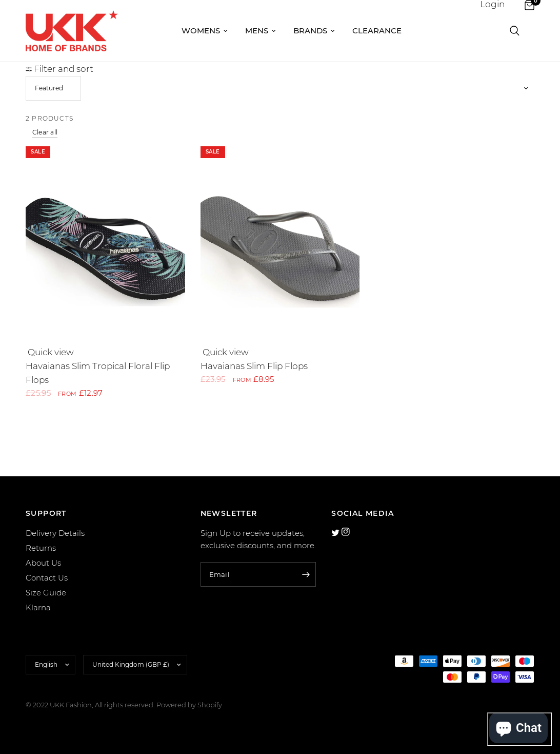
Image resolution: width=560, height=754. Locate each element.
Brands (314, 31)
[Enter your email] (306, 574)
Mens (261, 31)
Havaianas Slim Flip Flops (254, 366)
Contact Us (47, 578)
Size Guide (46, 593)
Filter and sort (59, 69)
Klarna (38, 607)
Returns (41, 548)
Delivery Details (55, 533)
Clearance (377, 31)
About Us (43, 563)
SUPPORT (46, 513)
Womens (205, 31)
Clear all (45, 132)
